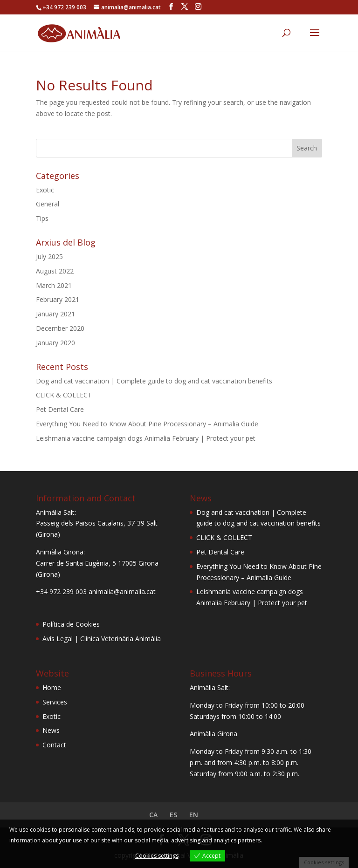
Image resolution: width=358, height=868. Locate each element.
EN (194, 815)
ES (173, 815)
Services (55, 702)
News (51, 730)
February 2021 (58, 299)
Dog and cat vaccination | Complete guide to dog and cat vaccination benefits (154, 381)
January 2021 (55, 314)
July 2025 (49, 256)
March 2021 (54, 285)
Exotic (45, 190)
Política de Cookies (71, 624)
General (48, 204)
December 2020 (60, 328)
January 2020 (55, 343)
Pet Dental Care (60, 409)
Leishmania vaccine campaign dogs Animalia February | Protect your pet (146, 438)
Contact (54, 745)
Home (52, 687)
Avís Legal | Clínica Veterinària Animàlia (102, 639)
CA (153, 815)
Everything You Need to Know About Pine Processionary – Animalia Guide (147, 424)
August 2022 (55, 271)
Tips (42, 218)
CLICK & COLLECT (64, 395)
